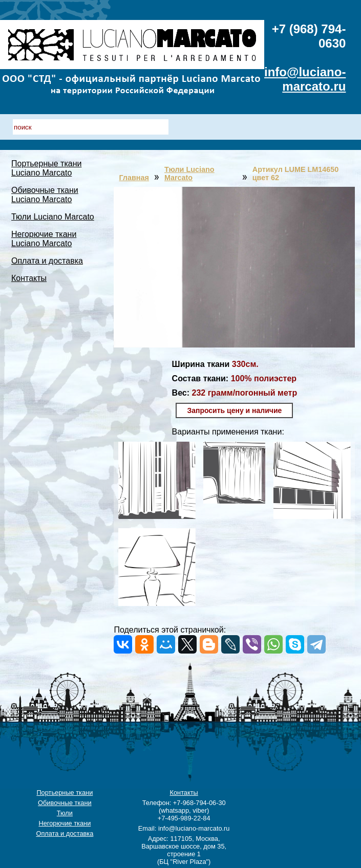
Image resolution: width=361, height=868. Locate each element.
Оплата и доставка (47, 261)
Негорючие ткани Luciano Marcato (44, 239)
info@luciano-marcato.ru (305, 79)
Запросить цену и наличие (234, 410)
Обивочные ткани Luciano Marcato (45, 195)
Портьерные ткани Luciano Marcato (46, 168)
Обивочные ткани (65, 803)
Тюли (65, 813)
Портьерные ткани (65, 793)
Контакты (29, 278)
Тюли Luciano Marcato (53, 217)
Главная (134, 178)
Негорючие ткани (65, 823)
